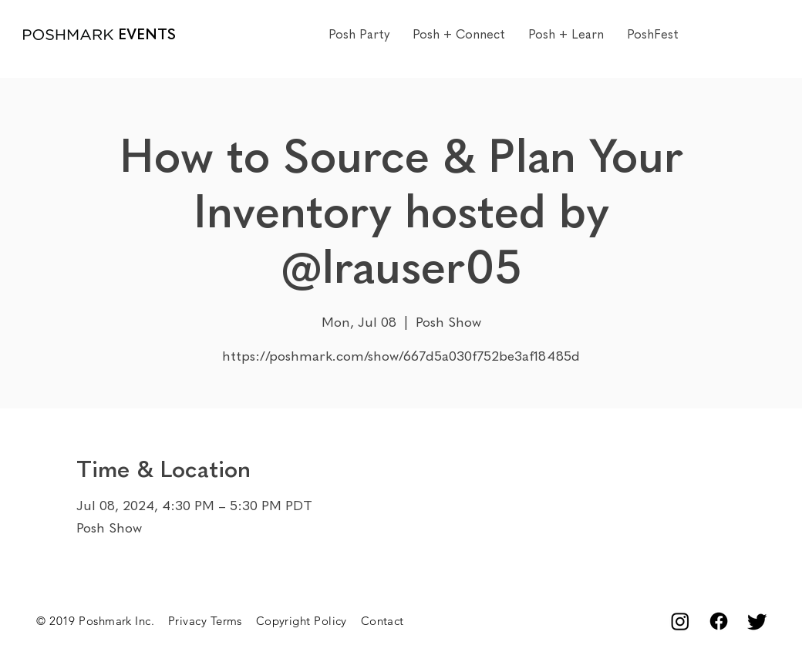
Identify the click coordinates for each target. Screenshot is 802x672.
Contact (382, 621)
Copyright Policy (308, 621)
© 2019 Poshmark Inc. (102, 621)
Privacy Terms (212, 621)
